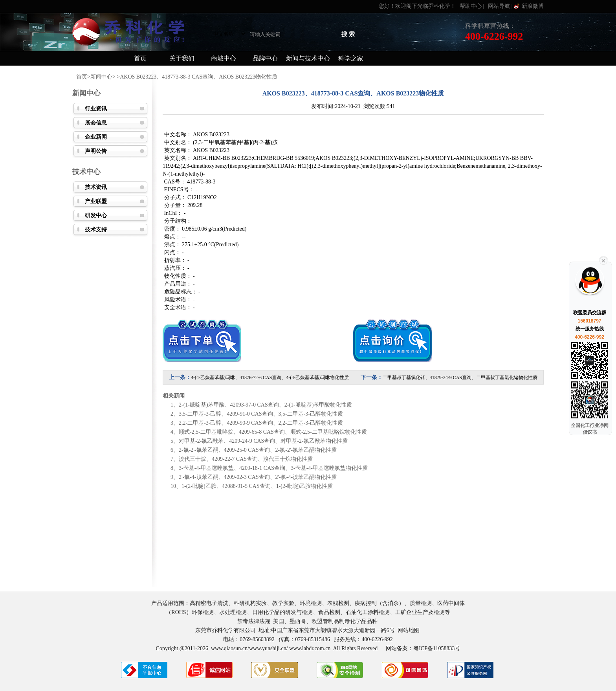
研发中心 (96, 215)
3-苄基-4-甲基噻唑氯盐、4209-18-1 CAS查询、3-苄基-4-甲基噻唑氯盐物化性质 (273, 468)
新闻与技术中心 (308, 58)
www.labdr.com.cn (310, 648)
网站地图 (409, 630)
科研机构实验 (250, 603)
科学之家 (351, 58)
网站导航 (499, 6)
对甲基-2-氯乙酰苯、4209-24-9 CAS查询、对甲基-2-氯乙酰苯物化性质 (263, 441)
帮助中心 (471, 6)
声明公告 (96, 151)
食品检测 (329, 612)
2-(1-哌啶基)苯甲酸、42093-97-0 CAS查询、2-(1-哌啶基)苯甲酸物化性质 (265, 405)
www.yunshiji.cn (268, 648)
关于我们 (182, 58)
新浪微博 (533, 6)
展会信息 (96, 123)
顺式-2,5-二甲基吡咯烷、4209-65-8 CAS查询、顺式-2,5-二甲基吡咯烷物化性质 (273, 432)
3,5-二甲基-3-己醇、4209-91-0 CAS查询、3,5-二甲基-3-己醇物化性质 (261, 414)
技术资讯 (96, 187)
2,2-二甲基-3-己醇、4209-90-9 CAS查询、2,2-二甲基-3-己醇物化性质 (261, 423)
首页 (140, 58)
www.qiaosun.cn (229, 648)
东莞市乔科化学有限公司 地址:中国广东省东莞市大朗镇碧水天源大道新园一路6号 (296, 630)
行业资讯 (96, 109)
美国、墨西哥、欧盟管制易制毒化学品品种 (326, 621)
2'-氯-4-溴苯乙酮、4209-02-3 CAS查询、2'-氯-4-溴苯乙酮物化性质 (258, 477)
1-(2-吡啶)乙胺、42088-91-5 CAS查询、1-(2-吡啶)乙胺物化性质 (257, 486)
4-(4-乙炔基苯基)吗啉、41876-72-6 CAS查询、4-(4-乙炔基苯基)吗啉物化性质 (270, 378)
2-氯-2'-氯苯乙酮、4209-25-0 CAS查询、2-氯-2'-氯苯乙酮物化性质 (258, 450)
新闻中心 (101, 77)
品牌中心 (265, 58)
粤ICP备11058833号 (437, 648)
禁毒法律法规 (254, 621)
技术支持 (96, 230)
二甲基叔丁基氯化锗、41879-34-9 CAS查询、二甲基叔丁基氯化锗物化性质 (460, 378)
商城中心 (224, 58)
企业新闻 (96, 137)
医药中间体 (451, 603)
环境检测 (311, 603)
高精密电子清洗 (209, 603)
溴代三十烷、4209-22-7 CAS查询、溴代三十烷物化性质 (246, 459)
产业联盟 (96, 201)
